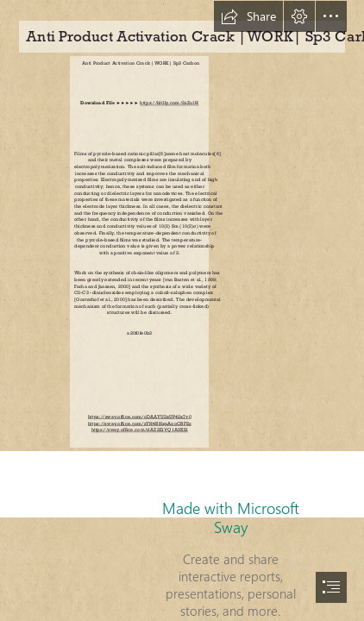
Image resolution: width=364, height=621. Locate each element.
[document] (182, 310)
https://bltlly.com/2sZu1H (169, 103)
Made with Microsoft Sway (231, 517)
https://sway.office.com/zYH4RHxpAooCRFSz (140, 423)
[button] (248, 16)
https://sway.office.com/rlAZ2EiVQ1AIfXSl (139, 430)
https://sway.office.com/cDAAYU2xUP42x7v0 (140, 417)
